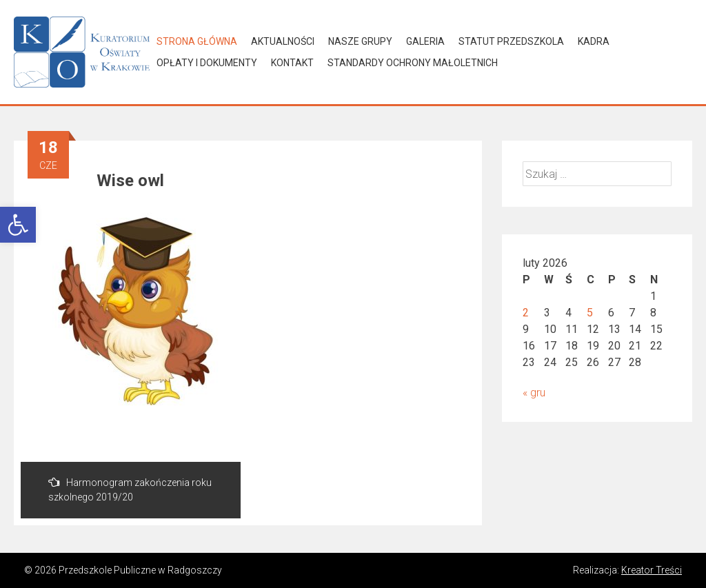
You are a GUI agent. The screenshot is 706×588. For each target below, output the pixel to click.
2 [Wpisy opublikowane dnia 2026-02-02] (526, 313)
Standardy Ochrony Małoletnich (413, 63)
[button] (18, 225)
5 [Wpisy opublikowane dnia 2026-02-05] (590, 313)
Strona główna (197, 41)
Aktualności (283, 41)
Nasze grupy (360, 41)
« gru (534, 393)
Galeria (425, 41)
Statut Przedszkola (511, 41)
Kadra (594, 41)
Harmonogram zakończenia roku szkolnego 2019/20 (130, 489)
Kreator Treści (652, 570)
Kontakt (292, 63)
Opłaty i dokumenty (207, 63)
